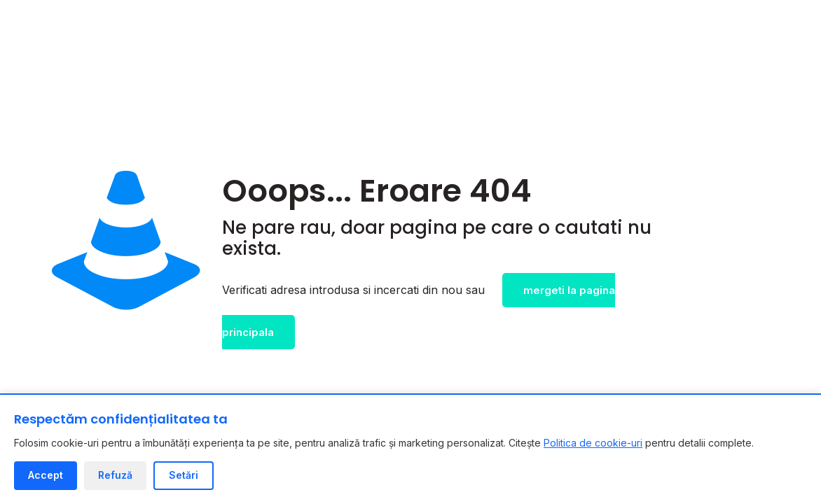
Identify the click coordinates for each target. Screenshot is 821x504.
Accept (46, 475)
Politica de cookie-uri (593, 443)
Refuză (115, 475)
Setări (184, 475)
